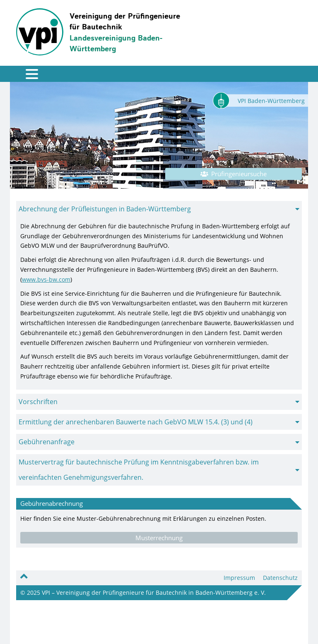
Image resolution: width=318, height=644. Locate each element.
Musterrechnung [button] (159, 538)
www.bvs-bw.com (46, 279)
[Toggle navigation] (26, 74)
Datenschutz (280, 578)
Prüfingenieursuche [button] (234, 174)
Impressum (239, 578)
